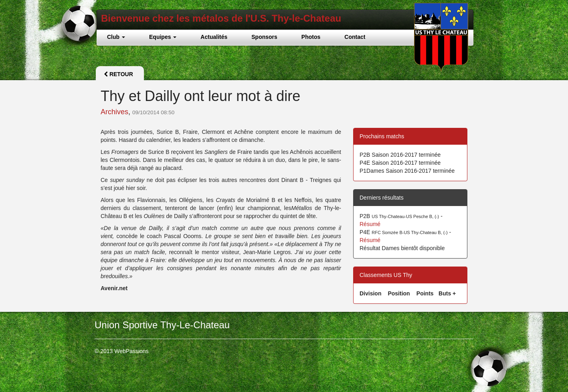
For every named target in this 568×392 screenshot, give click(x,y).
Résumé (370, 224)
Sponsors (264, 37)
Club (116, 37)
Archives (114, 112)
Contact (355, 37)
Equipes (163, 37)
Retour (118, 74)
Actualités (214, 37)
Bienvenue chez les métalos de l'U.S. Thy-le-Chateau (221, 18)
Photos (311, 37)
